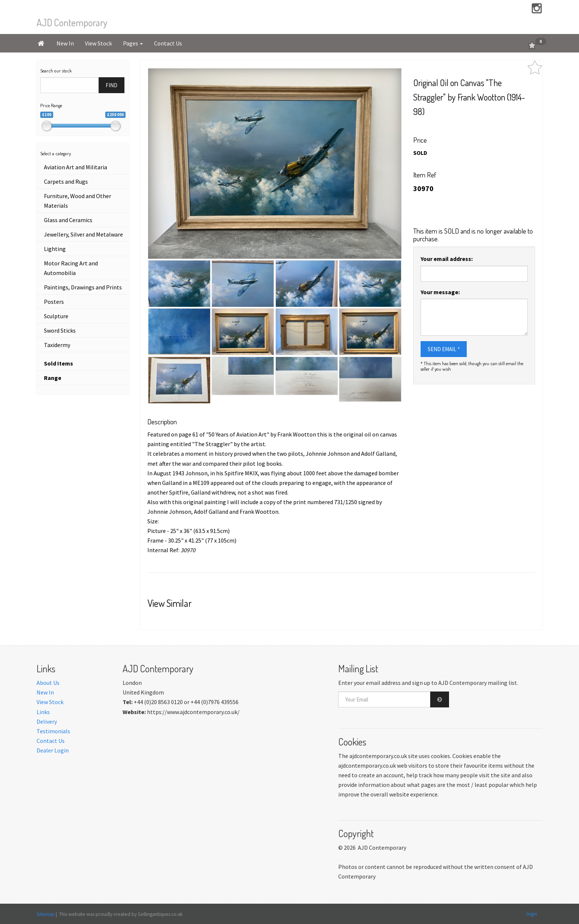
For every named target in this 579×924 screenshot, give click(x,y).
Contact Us (168, 43)
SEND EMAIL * (444, 349)
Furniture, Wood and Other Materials (78, 201)
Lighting (55, 249)
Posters (54, 302)
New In (65, 43)
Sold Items (59, 363)
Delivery (47, 721)
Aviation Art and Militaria (76, 167)
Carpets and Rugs (66, 181)
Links (43, 712)
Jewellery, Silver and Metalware (83, 234)
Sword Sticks (60, 330)
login (532, 914)
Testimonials (53, 731)
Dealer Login (53, 750)
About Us (48, 683)
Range (53, 378)
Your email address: (447, 259)
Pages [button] (133, 43)
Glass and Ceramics (68, 220)
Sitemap (46, 914)
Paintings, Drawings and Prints (83, 287)
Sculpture (56, 316)
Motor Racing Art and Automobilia (71, 268)
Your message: (440, 292)
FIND (112, 85)
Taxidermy (57, 345)
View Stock (98, 43)
